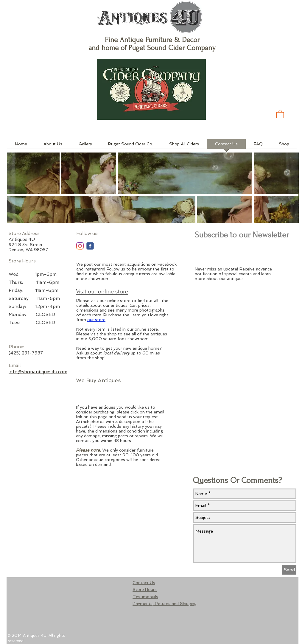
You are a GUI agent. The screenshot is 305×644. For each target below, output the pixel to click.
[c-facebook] (90, 246)
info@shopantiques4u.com (38, 372)
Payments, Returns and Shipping (165, 603)
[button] (280, 114)
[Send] (289, 570)
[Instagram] (80, 246)
